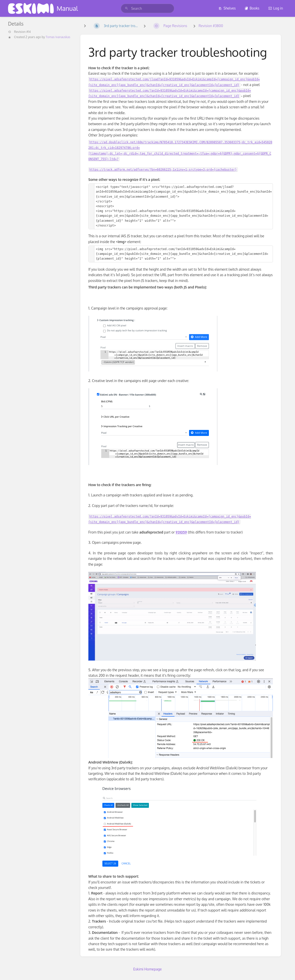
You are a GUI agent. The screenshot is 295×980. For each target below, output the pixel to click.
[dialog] (286, 970)
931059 (181, 532)
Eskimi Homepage (147, 969)
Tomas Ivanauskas (58, 37)
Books (252, 8)
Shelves (227, 8)
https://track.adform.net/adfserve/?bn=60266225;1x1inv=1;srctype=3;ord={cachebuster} (163, 170)
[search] (147, 8)
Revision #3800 (211, 26)
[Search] (127, 8)
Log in (276, 8)
